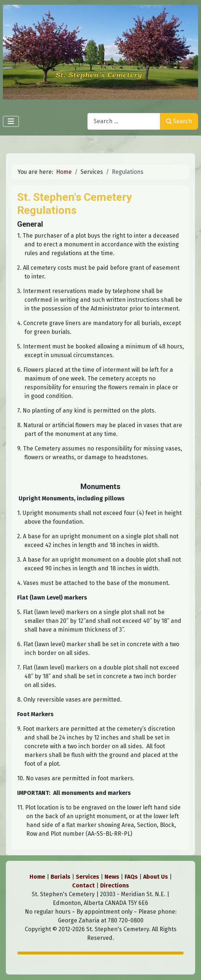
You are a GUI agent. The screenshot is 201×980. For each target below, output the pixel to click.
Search (179, 121)
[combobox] (124, 121)
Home (37, 877)
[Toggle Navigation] (11, 121)
